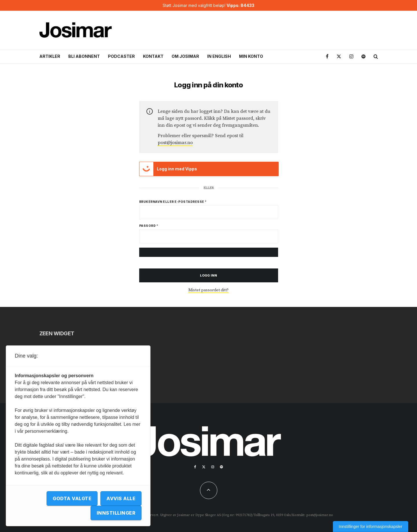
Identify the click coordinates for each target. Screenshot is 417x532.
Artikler (50, 56)
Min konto (251, 56)
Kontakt (153, 56)
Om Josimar (185, 56)
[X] (339, 57)
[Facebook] (327, 57)
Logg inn (209, 275)
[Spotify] (363, 57)
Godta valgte (72, 498)
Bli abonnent (84, 56)
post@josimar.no (175, 143)
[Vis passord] (209, 252)
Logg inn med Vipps (168, 169)
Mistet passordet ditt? (209, 290)
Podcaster (121, 56)
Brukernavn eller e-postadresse (173, 202)
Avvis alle (121, 498)
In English (219, 56)
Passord (149, 226)
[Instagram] (351, 57)
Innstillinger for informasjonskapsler (371, 527)
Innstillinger (116, 513)
